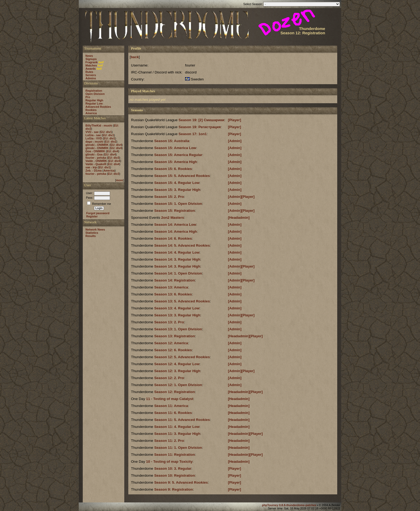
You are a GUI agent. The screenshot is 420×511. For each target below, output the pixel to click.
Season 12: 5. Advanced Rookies (182, 357)
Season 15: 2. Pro (169, 197)
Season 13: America (171, 287)
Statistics (92, 233)
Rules (89, 72)
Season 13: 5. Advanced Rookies (182, 301)
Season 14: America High (176, 232)
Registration (94, 91)
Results (91, 236)
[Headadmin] (239, 218)
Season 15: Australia (172, 141)
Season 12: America (171, 343)
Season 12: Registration (175, 392)
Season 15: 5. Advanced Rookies (182, 176)
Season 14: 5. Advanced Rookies (182, 245)
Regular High (94, 100)
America (91, 113)
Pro (88, 97)
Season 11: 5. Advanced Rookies (182, 420)
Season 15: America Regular (178, 155)
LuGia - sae (93, 135)
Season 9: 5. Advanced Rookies (181, 482)
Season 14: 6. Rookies (173, 238)
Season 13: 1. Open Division (178, 329)
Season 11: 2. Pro (169, 441)
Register (92, 216)
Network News (95, 229)
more (119, 180)
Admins (91, 78)
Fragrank (92, 62)
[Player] (235, 120)
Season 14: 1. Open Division (178, 273)
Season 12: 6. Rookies (173, 350)
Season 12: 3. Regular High (177, 371)
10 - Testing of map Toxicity (169, 462)
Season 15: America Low (175, 148)
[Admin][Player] (241, 197)
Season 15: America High (176, 162)
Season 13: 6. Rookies (173, 294)
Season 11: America (171, 406)
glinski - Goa (94, 154)
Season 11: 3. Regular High (177, 434)
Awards (91, 69)
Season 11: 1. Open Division (178, 448)
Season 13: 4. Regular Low (177, 308)
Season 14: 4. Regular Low (177, 252)
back (135, 57)
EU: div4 (116, 145)
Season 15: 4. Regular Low (177, 183)
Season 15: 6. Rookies (173, 169)
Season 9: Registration (174, 489)
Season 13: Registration (175, 336)
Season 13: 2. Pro (169, 322)
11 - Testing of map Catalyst (170, 399)
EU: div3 (114, 158)
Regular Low (94, 103)
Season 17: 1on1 (193, 134)
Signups (91, 59)
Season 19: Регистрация (200, 127)
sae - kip (91, 167)
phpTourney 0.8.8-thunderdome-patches (290, 505)
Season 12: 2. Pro (169, 378)
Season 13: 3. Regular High (177, 315)
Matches (91, 65)
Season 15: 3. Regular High (177, 190)
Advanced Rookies (98, 107)
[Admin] (235, 141)
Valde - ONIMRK (96, 161)
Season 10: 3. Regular (173, 469)
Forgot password (98, 213)
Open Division (95, 94)
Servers (91, 75)
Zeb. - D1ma (93, 171)
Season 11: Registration (175, 455)
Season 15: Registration (175, 211)
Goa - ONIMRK (95, 151)
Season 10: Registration (175, 475)
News (89, 56)
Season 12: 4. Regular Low (177, 364)
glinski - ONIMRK (97, 145)
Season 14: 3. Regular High (177, 259)
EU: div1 (106, 132)
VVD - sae (92, 132)
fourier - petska (96, 158)
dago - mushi (94, 142)
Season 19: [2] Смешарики (202, 120)
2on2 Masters (173, 218)
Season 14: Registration (175, 280)
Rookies (91, 110)
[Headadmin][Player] (245, 336)
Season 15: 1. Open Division (178, 204)
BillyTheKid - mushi (99, 125)
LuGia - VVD (94, 138)
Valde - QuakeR (96, 164)
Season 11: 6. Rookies (173, 413)
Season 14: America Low (175, 225)
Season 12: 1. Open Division (178, 385)
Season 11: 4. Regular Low (177, 427)
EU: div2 (111, 142)
